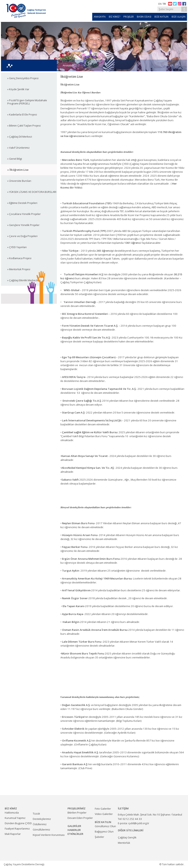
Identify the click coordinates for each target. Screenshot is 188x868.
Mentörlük (124, 843)
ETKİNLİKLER (75, 834)
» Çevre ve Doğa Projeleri (22, 236)
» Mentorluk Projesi (19, 269)
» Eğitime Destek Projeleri (22, 203)
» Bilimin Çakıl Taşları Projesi (24, 126)
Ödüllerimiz (40, 824)
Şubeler (99, 837)
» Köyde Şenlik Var (18, 89)
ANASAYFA (100, 17)
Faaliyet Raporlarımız (17, 829)
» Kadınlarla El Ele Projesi (22, 114)
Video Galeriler (104, 814)
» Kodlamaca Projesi (19, 258)
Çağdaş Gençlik (127, 837)
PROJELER (129, 17)
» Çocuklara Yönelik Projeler (24, 214)
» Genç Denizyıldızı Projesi (23, 78)
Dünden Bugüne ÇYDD (18, 823)
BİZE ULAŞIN (179, 17)
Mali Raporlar (13, 834)
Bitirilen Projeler (77, 813)
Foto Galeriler (103, 809)
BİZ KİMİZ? (115, 17)
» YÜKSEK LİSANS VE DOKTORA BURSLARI (32, 192)
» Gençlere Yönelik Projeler (23, 225)
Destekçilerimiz (42, 819)
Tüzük (36, 814)
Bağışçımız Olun (104, 831)
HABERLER (74, 830)
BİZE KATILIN (161, 17)
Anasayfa (69, 65)
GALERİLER (74, 826)
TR (164, 4)
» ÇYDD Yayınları (17, 247)
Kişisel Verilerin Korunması (49, 835)
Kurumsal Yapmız (15, 818)
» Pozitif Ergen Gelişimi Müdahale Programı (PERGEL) (27, 102)
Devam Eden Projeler (80, 818)
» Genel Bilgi (15, 159)
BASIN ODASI (144, 17)
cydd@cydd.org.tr (139, 823)
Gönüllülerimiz (41, 830)
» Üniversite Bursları (19, 181)
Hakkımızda (12, 813)
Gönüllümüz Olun (105, 826)
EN (160, 4)
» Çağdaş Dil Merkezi (20, 137)
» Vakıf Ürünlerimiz (18, 148)
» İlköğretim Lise (18, 170)
